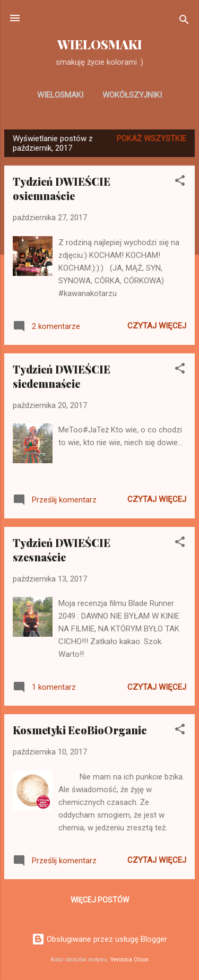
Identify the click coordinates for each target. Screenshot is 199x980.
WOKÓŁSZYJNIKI (132, 95)
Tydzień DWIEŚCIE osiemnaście (62, 188)
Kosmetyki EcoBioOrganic (80, 730)
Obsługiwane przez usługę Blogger (99, 939)
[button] (180, 182)
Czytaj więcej (157, 326)
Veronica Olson (129, 960)
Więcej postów (100, 900)
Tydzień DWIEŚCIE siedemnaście (62, 376)
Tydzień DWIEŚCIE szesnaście (62, 550)
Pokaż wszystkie (152, 138)
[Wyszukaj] (184, 21)
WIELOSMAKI (100, 44)
